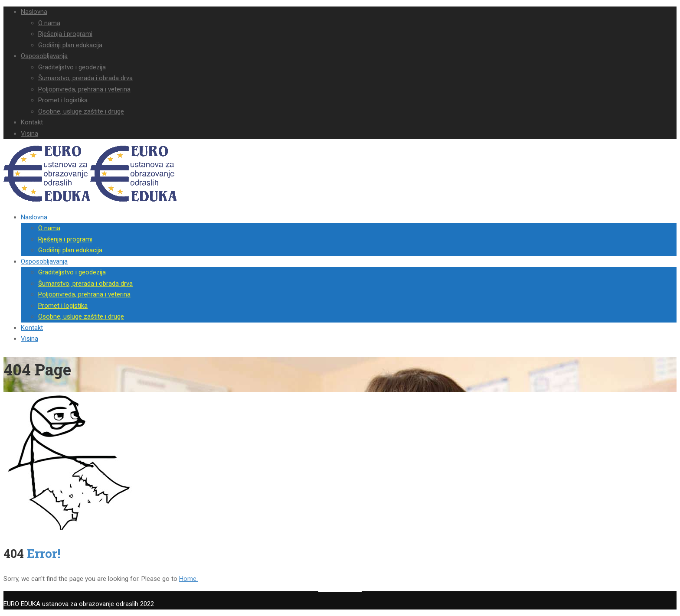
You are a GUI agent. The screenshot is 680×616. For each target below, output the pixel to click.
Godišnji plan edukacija (70, 45)
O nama (49, 23)
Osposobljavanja (44, 56)
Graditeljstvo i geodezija (72, 67)
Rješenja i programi (65, 34)
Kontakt (32, 122)
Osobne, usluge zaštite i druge (81, 111)
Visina (29, 134)
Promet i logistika (63, 100)
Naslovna (34, 12)
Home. (188, 579)
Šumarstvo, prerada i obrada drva (85, 78)
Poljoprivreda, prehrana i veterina (84, 89)
